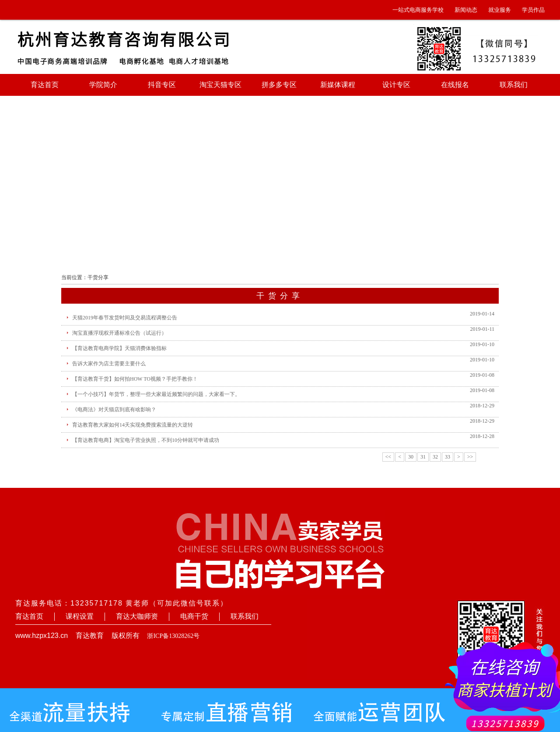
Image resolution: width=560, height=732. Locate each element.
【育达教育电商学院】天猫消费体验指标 (119, 348)
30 (411, 457)
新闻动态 (466, 10)
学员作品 (533, 10)
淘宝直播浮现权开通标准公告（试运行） (119, 333)
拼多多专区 (279, 85)
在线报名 (455, 85)
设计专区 (396, 85)
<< (388, 457)
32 (435, 457)
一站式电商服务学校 (418, 10)
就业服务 (500, 10)
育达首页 (45, 85)
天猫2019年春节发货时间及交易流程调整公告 (125, 318)
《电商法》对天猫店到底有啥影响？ (114, 410)
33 (448, 457)
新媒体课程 (338, 85)
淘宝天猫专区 (220, 85)
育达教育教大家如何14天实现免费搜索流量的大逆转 (133, 425)
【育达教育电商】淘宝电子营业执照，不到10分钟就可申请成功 (146, 440)
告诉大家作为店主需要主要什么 (109, 364)
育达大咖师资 (137, 616)
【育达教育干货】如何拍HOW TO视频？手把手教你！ (135, 379)
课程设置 (80, 616)
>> (470, 457)
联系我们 (514, 85)
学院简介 (103, 85)
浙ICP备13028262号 (173, 636)
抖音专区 (162, 85)
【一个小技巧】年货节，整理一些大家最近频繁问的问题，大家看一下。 (156, 394)
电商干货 (194, 616)
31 (423, 457)
